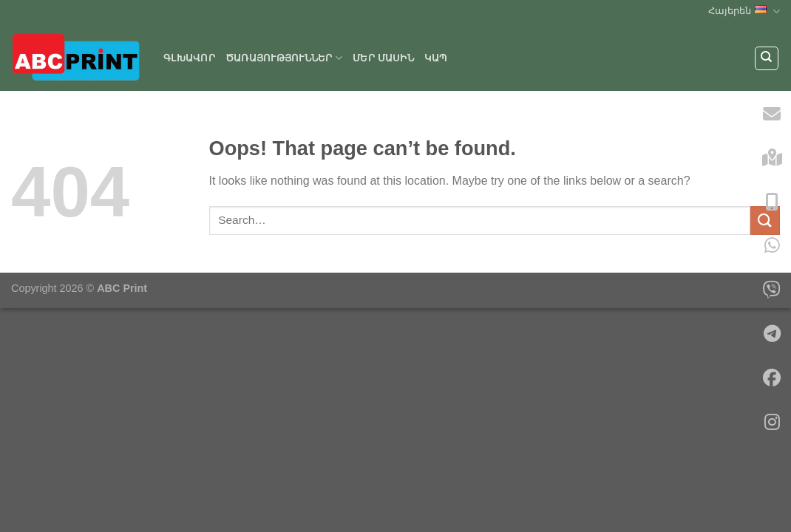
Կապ (436, 58)
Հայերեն (744, 11)
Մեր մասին (383, 58)
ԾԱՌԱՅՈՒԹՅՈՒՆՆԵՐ (284, 58)
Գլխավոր (189, 58)
